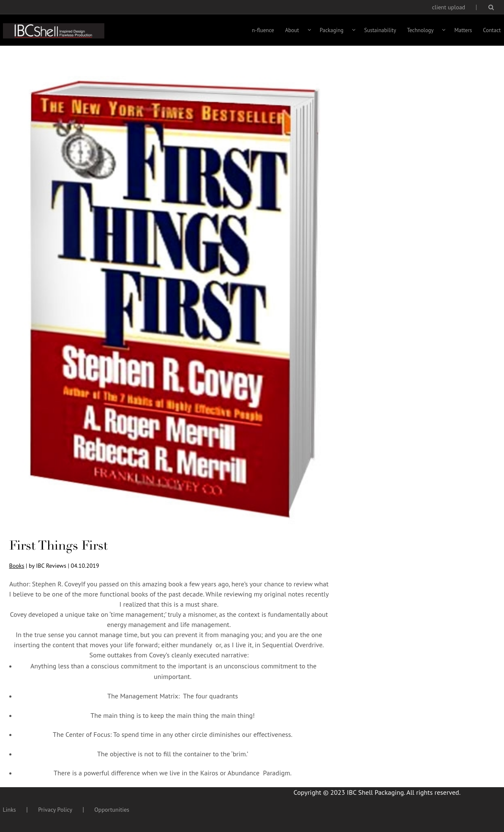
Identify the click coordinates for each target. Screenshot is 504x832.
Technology (421, 30)
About (292, 30)
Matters (463, 30)
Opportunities (112, 810)
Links (10, 810)
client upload (449, 7)
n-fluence (263, 30)
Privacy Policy (55, 810)
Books (17, 566)
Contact (492, 30)
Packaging (332, 30)
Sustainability (380, 30)
